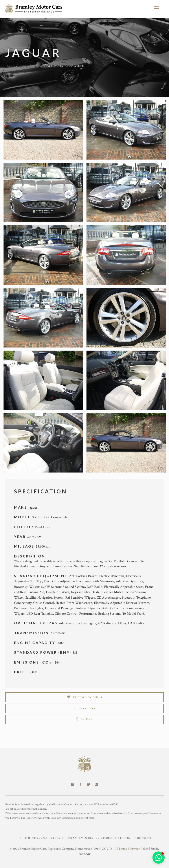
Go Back (85, 719)
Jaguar (38, 66)
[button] (159, 858)
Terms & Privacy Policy (133, 849)
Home (10, 66)
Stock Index (84, 708)
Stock (24, 66)
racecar (84, 854)
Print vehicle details (84, 697)
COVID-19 (109, 849)
